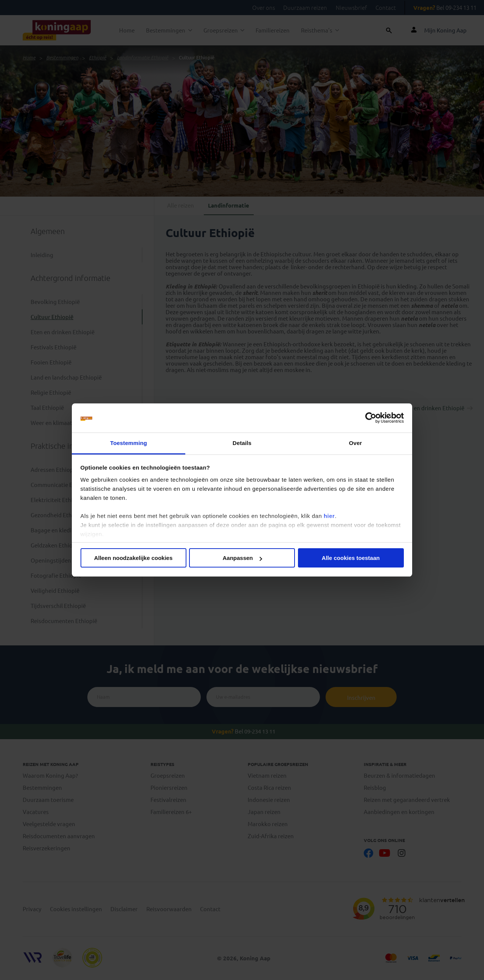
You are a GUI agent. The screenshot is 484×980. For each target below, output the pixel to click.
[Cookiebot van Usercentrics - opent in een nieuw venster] (371, 418)
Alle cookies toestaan (351, 558)
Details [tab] (242, 443)
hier (329, 516)
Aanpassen (242, 558)
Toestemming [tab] (129, 443)
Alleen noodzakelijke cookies (133, 558)
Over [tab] (356, 443)
